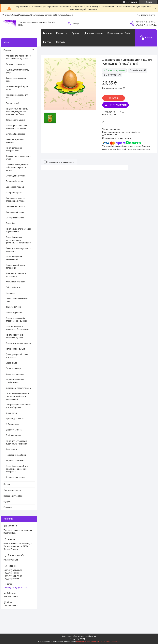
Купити (116, 98)
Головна (48, 33)
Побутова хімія (13, 424)
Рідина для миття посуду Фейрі (17, 71)
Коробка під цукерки (15, 477)
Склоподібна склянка (16, 176)
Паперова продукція (15, 349)
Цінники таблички (14, 430)
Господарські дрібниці (16, 455)
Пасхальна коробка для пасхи (17, 88)
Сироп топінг (12, 413)
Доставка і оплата (94, 33)
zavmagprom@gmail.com (15, 587)
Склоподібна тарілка (15, 134)
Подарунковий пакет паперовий (15, 266)
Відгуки (47, 42)
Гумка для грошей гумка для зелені (17, 356)
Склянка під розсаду (15, 64)
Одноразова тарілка (15, 206)
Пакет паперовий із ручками (15, 141)
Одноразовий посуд (15, 212)
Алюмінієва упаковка (16, 282)
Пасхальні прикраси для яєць (17, 96)
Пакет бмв (10, 223)
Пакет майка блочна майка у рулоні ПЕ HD (18, 230)
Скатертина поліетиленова (18, 388)
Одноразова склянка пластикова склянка (15, 200)
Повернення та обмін (119, 33)
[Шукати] (69, 24)
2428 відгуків (132, 2)
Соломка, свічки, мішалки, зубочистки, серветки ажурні (18, 167)
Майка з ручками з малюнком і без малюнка (17, 328)
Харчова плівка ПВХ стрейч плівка (15, 381)
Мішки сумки (12, 363)
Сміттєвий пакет (13, 287)
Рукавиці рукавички (15, 419)
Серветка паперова (15, 374)
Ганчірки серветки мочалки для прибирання (18, 406)
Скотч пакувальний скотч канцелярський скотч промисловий (18, 396)
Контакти (60, 42)
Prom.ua (93, 636)
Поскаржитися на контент (87, 641)
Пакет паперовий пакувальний (14, 258)
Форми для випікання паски (16, 80)
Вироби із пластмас (15, 460)
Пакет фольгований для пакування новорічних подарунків (17, 469)
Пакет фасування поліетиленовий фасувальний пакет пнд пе (18, 240)
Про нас (76, 33)
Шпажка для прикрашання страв (18, 158)
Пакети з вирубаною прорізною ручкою (15, 336)
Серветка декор (13, 368)
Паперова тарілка (14, 193)
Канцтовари (11, 449)
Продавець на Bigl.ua (79, 639)
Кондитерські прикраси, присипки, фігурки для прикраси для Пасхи (17, 112)
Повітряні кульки (13, 435)
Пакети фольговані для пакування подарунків (17, 127)
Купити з (118, 105)
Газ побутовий (12, 103)
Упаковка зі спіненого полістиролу (16, 275)
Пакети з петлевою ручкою (18, 343)
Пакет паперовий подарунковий (14, 149)
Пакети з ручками (14, 313)
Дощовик (10, 293)
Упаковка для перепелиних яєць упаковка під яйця (18, 57)
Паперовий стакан (14, 181)
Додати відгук (148, 15)
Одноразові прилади (15, 187)
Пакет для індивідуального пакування (18, 250)
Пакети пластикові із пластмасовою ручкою (16, 320)
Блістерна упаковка (15, 218)
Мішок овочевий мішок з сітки (17, 300)
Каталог (60, 33)
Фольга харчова (13, 307)
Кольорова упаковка (15, 120)
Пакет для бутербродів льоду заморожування (16, 442)
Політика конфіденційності (109, 641)
